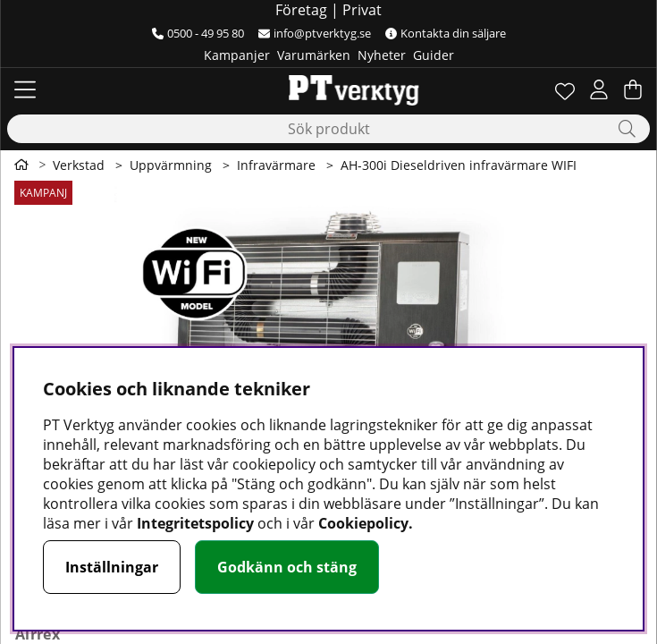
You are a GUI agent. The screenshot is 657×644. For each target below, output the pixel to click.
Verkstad (79, 165)
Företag (301, 10)
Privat (362, 10)
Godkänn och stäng (287, 567)
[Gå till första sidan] (21, 165)
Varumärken (314, 55)
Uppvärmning (171, 165)
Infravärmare (276, 165)
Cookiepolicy (363, 523)
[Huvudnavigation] (25, 89)
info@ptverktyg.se (315, 33)
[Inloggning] (599, 89)
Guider (434, 55)
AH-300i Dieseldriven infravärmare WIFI (459, 165)
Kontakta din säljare (446, 33)
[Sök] (328, 129)
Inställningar (112, 567)
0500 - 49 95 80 (198, 33)
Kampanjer (237, 55)
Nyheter (382, 55)
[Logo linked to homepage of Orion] (328, 89)
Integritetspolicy (195, 523)
